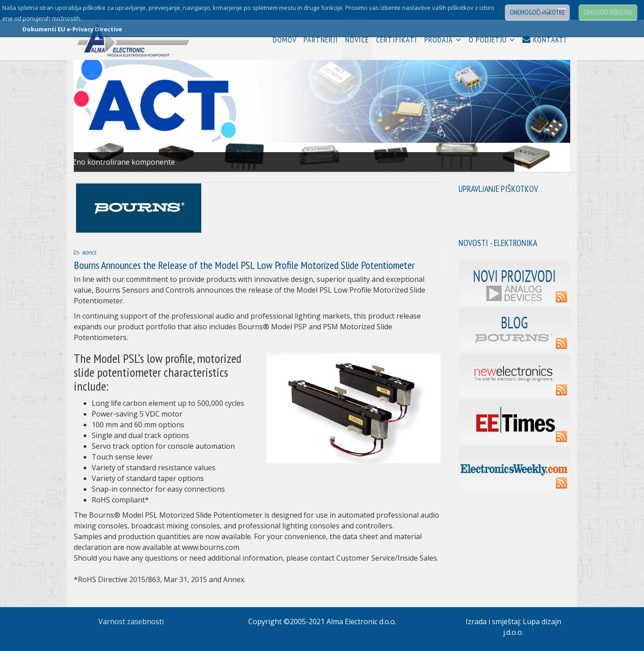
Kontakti (544, 40)
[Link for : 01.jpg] (322, 116)
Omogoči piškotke (608, 12)
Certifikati (397, 40)
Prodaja (439, 40)
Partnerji (321, 40)
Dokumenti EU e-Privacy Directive (72, 29)
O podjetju (488, 40)
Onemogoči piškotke (537, 12)
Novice (357, 40)
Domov (285, 40)
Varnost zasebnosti (131, 621)
